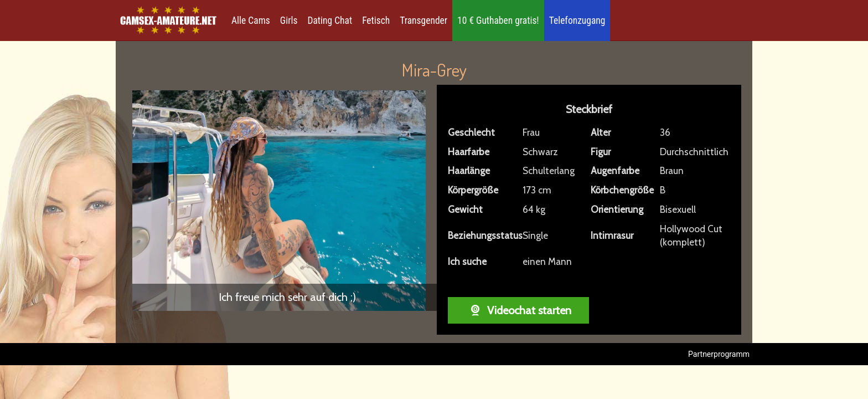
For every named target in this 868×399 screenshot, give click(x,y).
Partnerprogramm (719, 354)
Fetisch (376, 21)
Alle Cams (251, 21)
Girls (289, 21)
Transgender (423, 21)
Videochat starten (518, 310)
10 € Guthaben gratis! (498, 21)
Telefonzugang (577, 21)
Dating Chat (330, 21)
